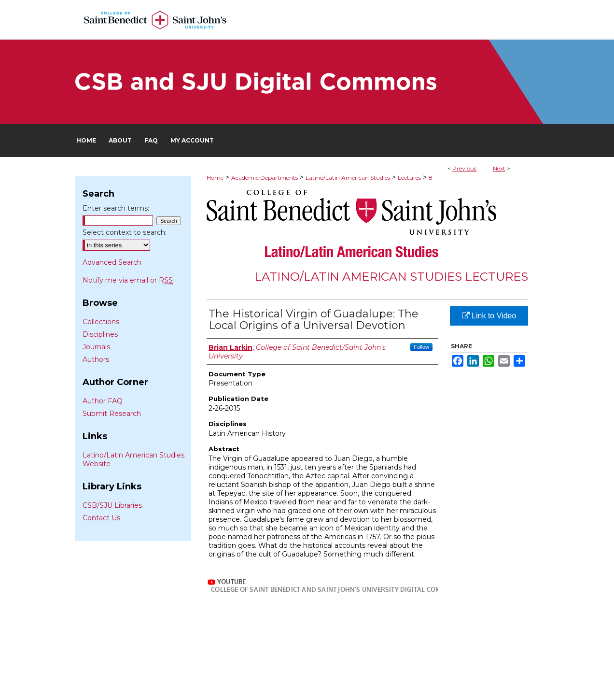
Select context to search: (125, 232)
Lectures (409, 178)
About (243, 676)
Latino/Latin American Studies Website (133, 459)
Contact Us (101, 518)
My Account (310, 676)
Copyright (242, 686)
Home (215, 178)
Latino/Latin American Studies (348, 178)
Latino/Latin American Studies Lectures (391, 277)
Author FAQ (103, 401)
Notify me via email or (128, 280)
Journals (96, 347)
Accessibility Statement (377, 676)
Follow (421, 347)
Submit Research (112, 414)
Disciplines (100, 334)
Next (499, 168)
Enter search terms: (116, 208)
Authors (96, 359)
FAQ (272, 676)
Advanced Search (112, 262)
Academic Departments (265, 178)
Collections (101, 322)
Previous (464, 168)
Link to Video (489, 316)
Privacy (211, 686)
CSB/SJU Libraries (112, 505)
